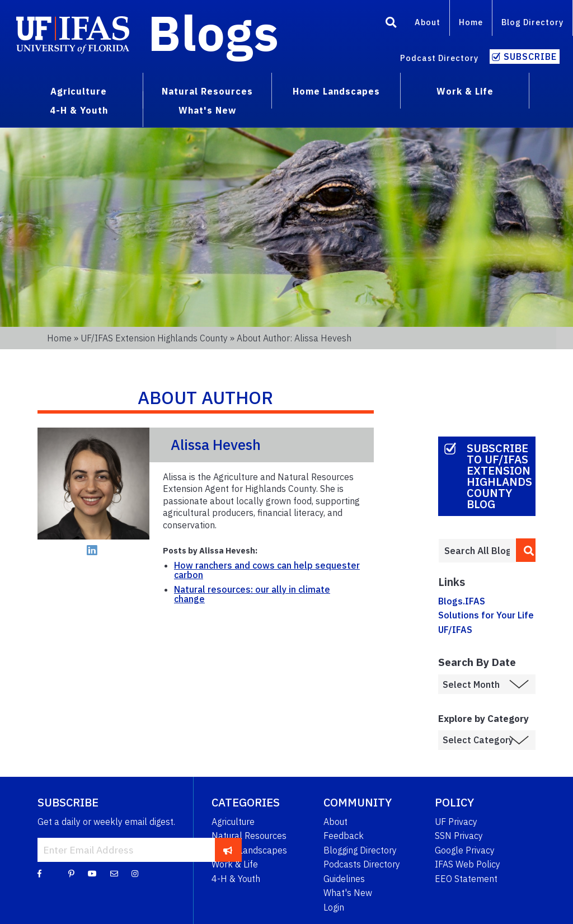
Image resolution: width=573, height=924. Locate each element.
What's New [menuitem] (207, 110)
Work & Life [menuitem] (465, 91)
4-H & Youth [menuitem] (79, 110)
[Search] (391, 24)
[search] (526, 550)
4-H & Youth (236, 879)
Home (471, 22)
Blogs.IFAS (462, 601)
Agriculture (233, 822)
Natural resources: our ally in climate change (252, 594)
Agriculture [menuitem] (79, 91)
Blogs (213, 32)
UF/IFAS (455, 630)
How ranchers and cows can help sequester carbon (267, 570)
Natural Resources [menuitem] (207, 91)
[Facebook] (39, 873)
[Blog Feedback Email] (114, 873)
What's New (348, 893)
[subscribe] (228, 850)
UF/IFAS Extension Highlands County (154, 338)
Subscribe (530, 57)
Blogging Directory (360, 850)
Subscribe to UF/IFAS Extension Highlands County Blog (499, 476)
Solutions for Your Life (486, 615)
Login (334, 907)
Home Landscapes (249, 850)
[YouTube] (92, 873)
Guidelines (344, 879)
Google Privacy (465, 850)
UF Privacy (456, 822)
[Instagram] (135, 873)
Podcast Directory (439, 58)
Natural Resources (249, 836)
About (428, 22)
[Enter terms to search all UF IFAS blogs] (477, 551)
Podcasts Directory (362, 864)
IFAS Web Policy (468, 864)
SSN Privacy (459, 836)
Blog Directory (532, 22)
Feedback (344, 836)
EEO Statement (466, 879)
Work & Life (235, 864)
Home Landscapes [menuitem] (336, 91)
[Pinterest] (71, 873)
